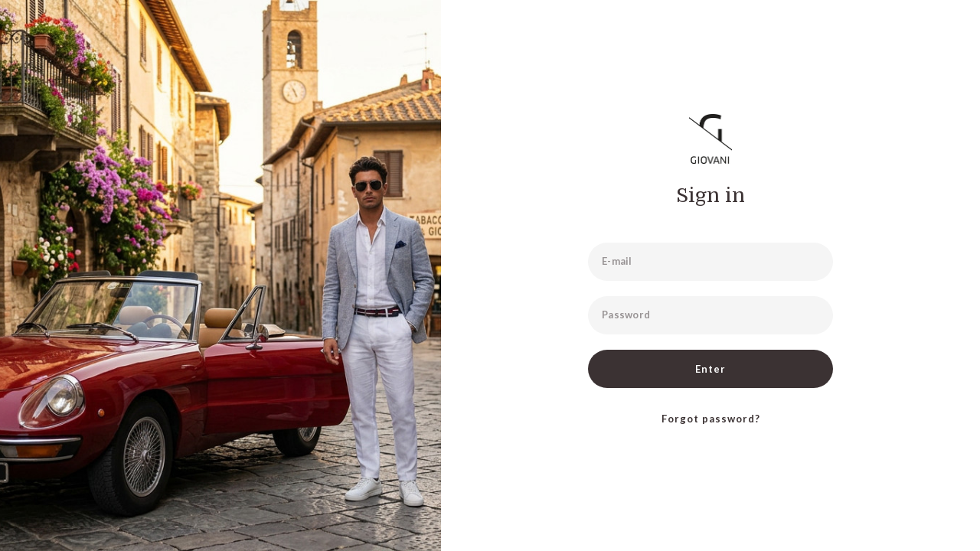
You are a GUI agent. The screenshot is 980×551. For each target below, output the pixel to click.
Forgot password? (711, 419)
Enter (710, 369)
